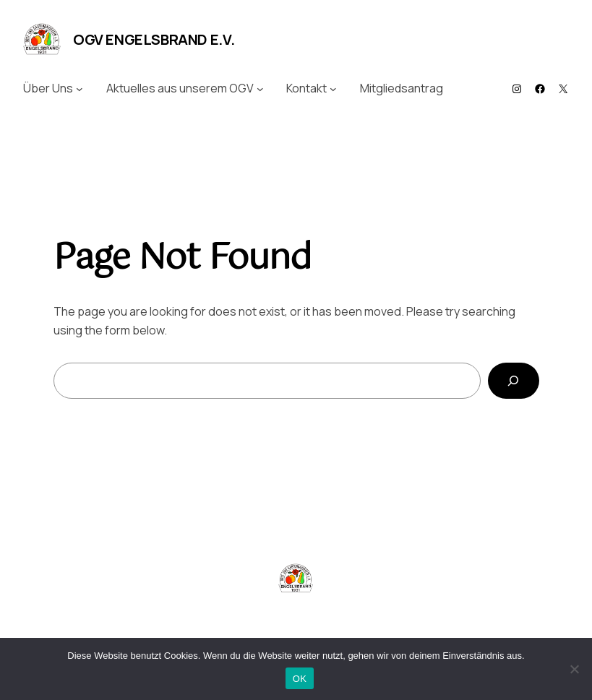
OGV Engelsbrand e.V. (154, 39)
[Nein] (574, 669)
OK (300, 679)
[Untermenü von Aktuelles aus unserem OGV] (260, 89)
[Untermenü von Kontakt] (333, 89)
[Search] (514, 380)
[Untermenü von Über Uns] (80, 89)
